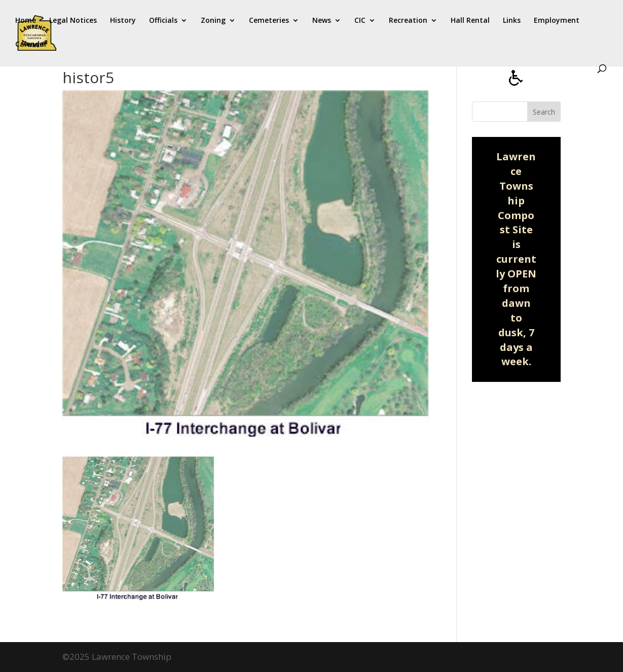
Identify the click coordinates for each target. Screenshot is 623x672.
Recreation (408, 21)
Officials (163, 21)
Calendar (31, 45)
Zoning (213, 21)
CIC (360, 21)
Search (544, 112)
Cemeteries (269, 21)
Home (26, 21)
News (322, 21)
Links (512, 21)
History (123, 21)
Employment (557, 21)
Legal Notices (73, 21)
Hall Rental (470, 21)
